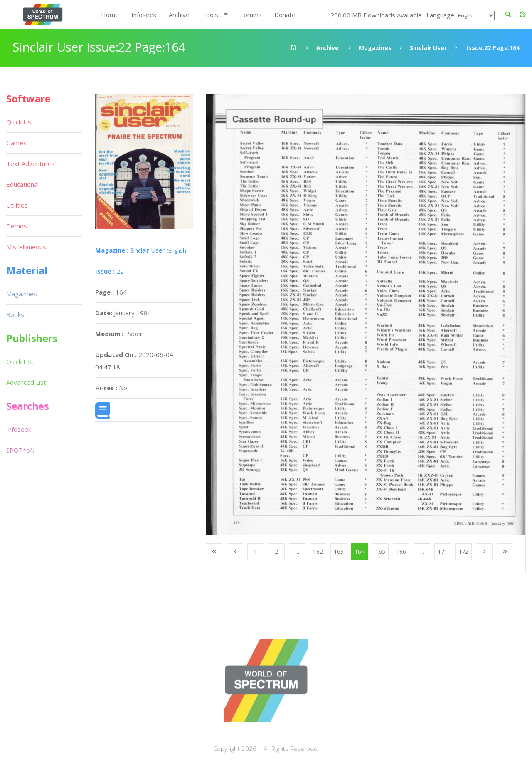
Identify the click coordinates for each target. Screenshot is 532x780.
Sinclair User (428, 48)
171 (443, 551)
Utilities (17, 205)
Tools (210, 15)
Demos (17, 226)
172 (463, 551)
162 (318, 551)
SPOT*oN (20, 450)
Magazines (375, 48)
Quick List (20, 122)
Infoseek (144, 15)
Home (110, 15)
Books (15, 314)
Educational (22, 184)
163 (339, 551)
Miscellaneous (26, 247)
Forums (251, 15)
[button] (523, 15)
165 (380, 551)
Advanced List (26, 382)
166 (401, 551)
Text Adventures (31, 163)
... (297, 551)
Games (16, 143)
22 (110, 271)
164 (360, 551)
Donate (285, 15)
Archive (179, 15)
